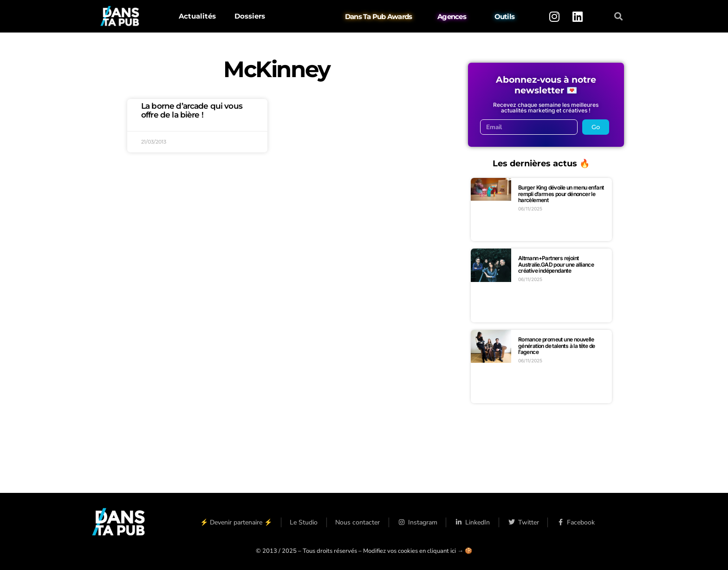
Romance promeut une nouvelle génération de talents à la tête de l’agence (557, 346)
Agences (452, 16)
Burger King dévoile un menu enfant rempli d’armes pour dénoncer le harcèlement (561, 194)
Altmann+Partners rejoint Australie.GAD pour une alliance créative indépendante (556, 264)
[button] (619, 16)
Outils (505, 16)
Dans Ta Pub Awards (379, 16)
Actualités (197, 16)
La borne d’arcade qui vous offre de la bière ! (192, 110)
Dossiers (250, 16)
